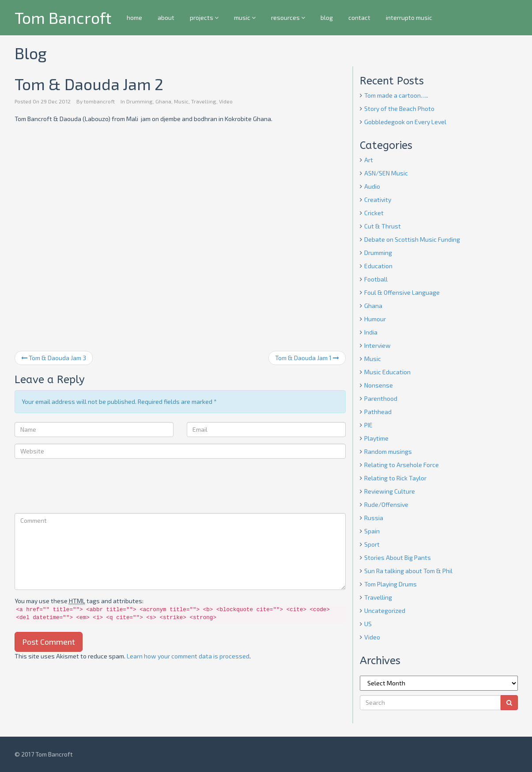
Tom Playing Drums (391, 584)
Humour (375, 319)
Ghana (163, 101)
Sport (372, 544)
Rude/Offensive (386, 504)
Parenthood (381, 398)
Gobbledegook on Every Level (405, 122)
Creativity (378, 200)
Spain (372, 531)
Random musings (388, 451)
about (166, 17)
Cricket (374, 213)
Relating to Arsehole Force (402, 465)
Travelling (204, 101)
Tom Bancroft (63, 17)
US (368, 624)
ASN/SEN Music (386, 173)
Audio (372, 186)
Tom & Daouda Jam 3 (54, 358)
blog (327, 17)
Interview (377, 345)
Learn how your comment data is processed (188, 656)
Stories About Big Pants (398, 557)
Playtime (376, 438)
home (134, 17)
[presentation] (82, 487)
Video (226, 101)
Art (369, 160)
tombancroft (99, 101)
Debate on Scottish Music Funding (412, 239)
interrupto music (409, 17)
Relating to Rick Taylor (395, 478)
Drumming (140, 101)
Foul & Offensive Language (402, 292)
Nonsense (379, 385)
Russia (374, 518)
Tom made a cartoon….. (396, 95)
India (371, 332)
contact (359, 17)
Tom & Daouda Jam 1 (307, 358)
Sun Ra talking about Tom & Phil (408, 571)
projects (204, 17)
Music (181, 101)
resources (288, 17)
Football (376, 279)
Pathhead (378, 412)
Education (378, 266)
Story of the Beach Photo (399, 108)
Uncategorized (385, 610)
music (245, 17)
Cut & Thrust (383, 226)
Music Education (387, 372)
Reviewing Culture (390, 491)
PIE (368, 425)
